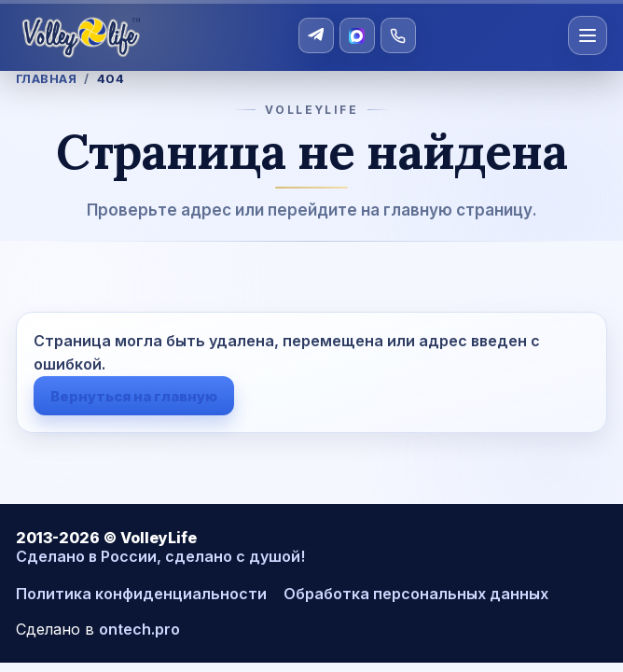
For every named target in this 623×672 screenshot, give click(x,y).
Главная (47, 78)
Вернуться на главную (134, 396)
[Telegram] (316, 35)
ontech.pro (139, 629)
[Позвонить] (398, 35)
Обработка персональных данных (416, 594)
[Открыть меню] (588, 35)
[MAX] (357, 35)
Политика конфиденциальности (141, 594)
